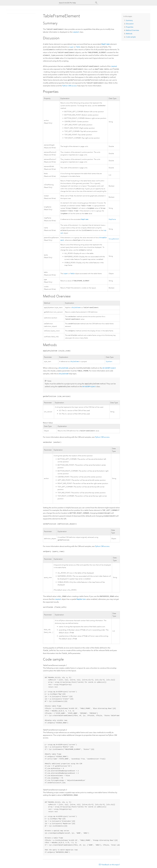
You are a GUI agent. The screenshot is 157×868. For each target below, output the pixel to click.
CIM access (70, 83)
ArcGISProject (109, 369)
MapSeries (81, 599)
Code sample (131, 37)
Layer (71, 46)
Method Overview (132, 30)
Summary (129, 20)
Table (78, 46)
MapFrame (106, 44)
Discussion (130, 24)
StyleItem (76, 308)
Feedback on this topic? (111, 864)
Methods (129, 34)
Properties (130, 27)
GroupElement (114, 239)
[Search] (96, 3)
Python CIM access (102, 438)
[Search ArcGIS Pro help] (76, 3)
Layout (76, 32)
